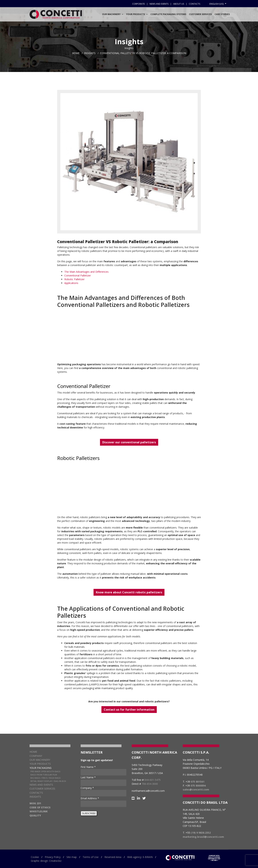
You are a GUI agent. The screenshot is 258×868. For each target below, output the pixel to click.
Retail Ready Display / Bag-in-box (48, 781)
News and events (159, 4)
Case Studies (222, 14)
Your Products (136, 14)
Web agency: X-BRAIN (140, 857)
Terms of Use (91, 857)
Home (33, 752)
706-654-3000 (150, 784)
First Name (88, 767)
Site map (72, 857)
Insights (35, 797)
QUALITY (35, 815)
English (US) (217, 4)
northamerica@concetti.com (148, 791)
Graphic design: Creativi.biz (46, 861)
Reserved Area (113, 857)
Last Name (88, 777)
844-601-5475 (152, 780)
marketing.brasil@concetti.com (203, 837)
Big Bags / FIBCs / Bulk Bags (46, 778)
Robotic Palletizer (74, 279)
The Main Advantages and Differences (86, 272)
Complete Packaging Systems (168, 14)
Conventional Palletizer (78, 275)
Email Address (90, 798)
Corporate (138, 4)
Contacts (194, 4)
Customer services (200, 14)
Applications (71, 283)
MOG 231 (35, 803)
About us (179, 4)
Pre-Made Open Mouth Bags (45, 771)
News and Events (41, 785)
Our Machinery (111, 14)
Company (36, 756)
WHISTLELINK (39, 811)
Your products (40, 764)
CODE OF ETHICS (40, 807)
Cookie (35, 857)
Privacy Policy (53, 857)
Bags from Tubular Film (44, 775)
